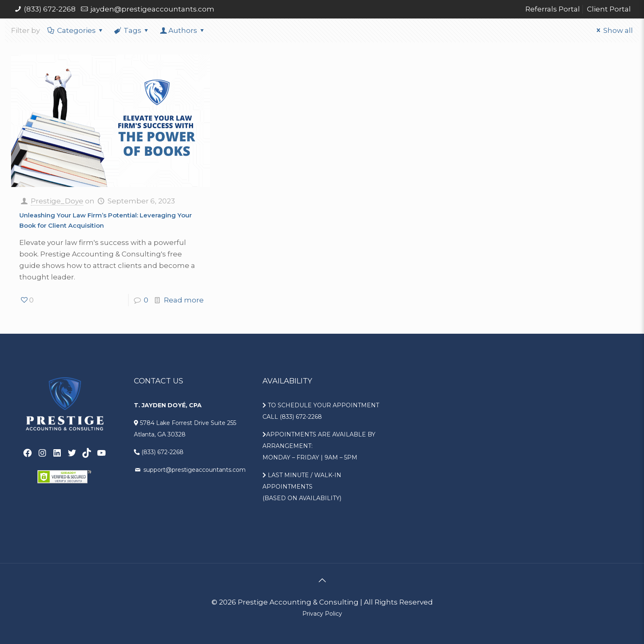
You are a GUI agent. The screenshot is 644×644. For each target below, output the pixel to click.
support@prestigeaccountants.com (194, 470)
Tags (132, 30)
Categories (76, 30)
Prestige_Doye (57, 201)
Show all (613, 30)
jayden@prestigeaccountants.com (152, 9)
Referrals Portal (553, 9)
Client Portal (609, 9)
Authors (183, 30)
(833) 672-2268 (50, 9)
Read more (184, 300)
